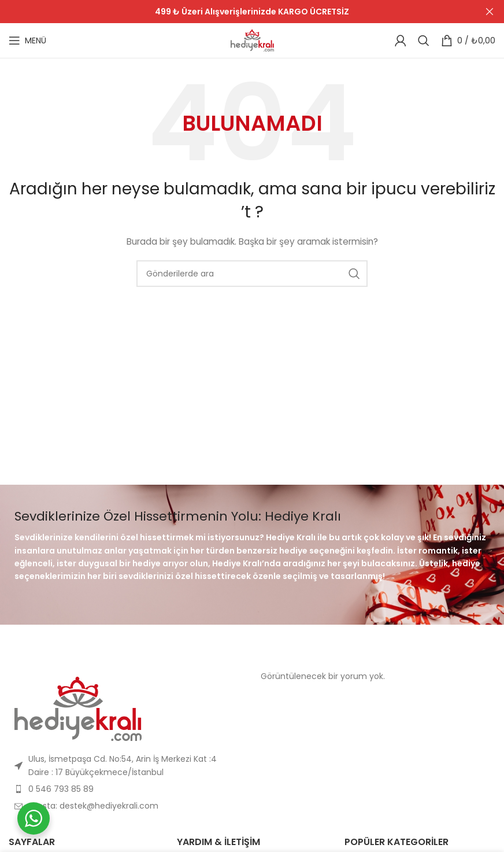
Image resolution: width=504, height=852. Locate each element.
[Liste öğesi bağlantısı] (126, 766)
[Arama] (424, 40)
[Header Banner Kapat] (490, 12)
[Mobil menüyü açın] (27, 40)
